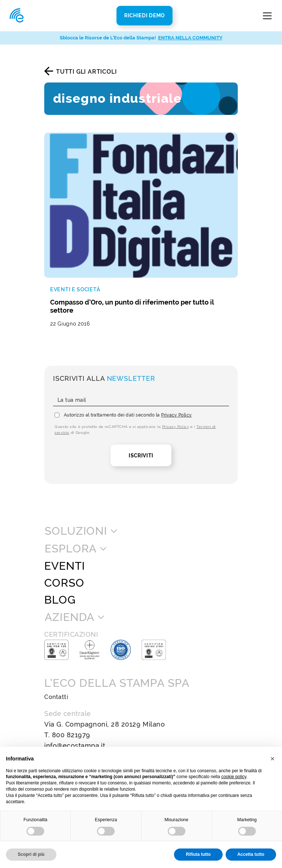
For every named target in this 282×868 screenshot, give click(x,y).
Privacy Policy (176, 415)
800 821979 (71, 735)
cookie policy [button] (234, 777)
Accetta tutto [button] (251, 854)
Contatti (56, 697)
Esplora (71, 549)
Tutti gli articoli (86, 72)
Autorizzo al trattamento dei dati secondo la (128, 415)
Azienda (69, 617)
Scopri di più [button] (31, 854)
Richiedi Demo (145, 15)
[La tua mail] (141, 400)
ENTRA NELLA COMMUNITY (190, 38)
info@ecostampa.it (75, 746)
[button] (272, 759)
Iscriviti (141, 456)
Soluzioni (76, 531)
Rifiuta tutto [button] (198, 854)
